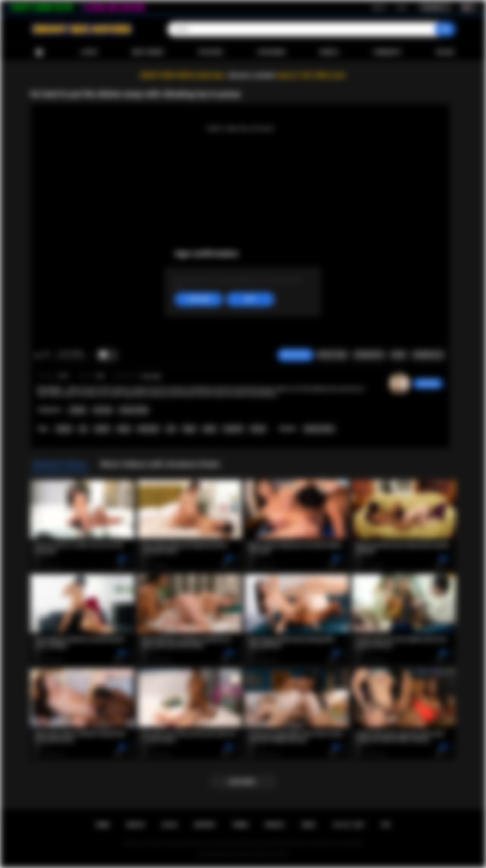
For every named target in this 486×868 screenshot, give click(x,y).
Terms (240, 825)
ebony (124, 429)
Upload (445, 52)
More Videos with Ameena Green (160, 464)
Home (39, 52)
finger (189, 429)
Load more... (243, 782)
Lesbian (77, 410)
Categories (271, 52)
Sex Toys (103, 410)
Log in (402, 7)
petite (209, 429)
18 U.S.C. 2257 (349, 825)
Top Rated (210, 52)
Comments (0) (428, 355)
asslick (102, 429)
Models (329, 52)
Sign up (379, 7)
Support (205, 825)
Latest (89, 52)
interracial (148, 429)
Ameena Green (319, 429)
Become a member (252, 75)
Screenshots (369, 355)
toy (83, 429)
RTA (386, 825)
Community (387, 52)
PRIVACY (275, 825)
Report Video (332, 355)
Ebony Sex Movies (236, 855)
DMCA (309, 825)
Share (398, 355)
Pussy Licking (134, 410)
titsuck (258, 429)
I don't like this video (46, 355)
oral (171, 429)
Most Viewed (148, 52)
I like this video (38, 355)
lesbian (64, 429)
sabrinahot (428, 384)
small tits (233, 429)
